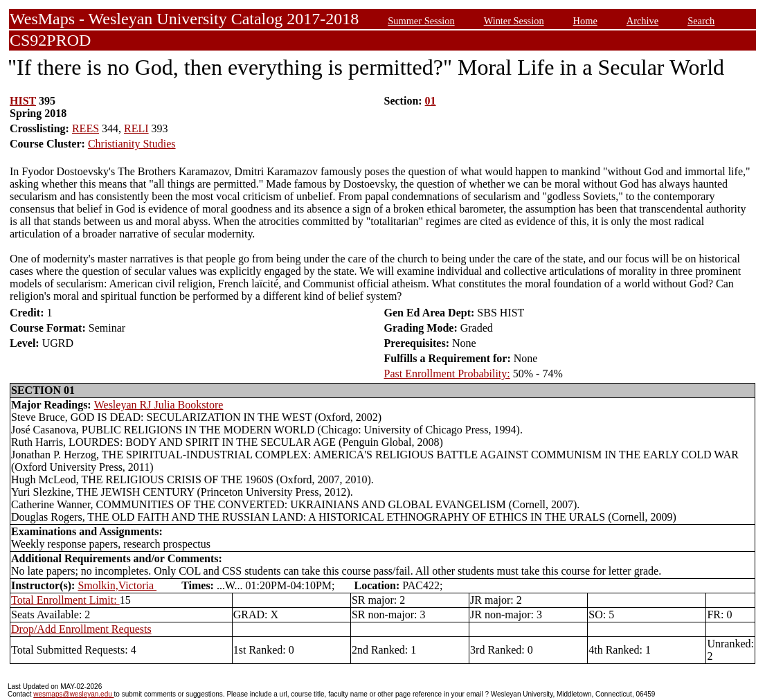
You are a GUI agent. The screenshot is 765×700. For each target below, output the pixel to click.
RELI (136, 128)
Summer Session (421, 21)
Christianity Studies (132, 144)
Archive (642, 21)
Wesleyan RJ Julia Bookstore (159, 405)
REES (85, 128)
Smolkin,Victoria (117, 585)
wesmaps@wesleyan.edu (73, 694)
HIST (23, 101)
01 (431, 101)
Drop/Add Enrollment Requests (81, 629)
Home (585, 21)
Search (701, 21)
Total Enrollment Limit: (65, 600)
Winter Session (514, 21)
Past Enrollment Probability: (447, 374)
